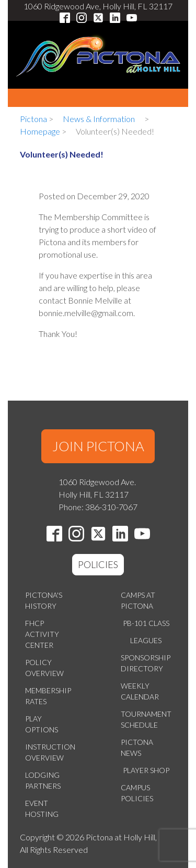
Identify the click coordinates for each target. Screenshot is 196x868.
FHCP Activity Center (42, 634)
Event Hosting (42, 809)
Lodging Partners (43, 780)
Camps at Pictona (138, 600)
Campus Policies (137, 793)
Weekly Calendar (140, 691)
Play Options (42, 724)
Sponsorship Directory (146, 663)
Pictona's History (44, 600)
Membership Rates (48, 696)
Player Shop (146, 770)
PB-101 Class (146, 623)
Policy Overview (44, 668)
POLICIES (98, 564)
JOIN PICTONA (98, 446)
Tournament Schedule (146, 719)
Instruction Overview (50, 752)
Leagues (146, 640)
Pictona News (137, 748)
